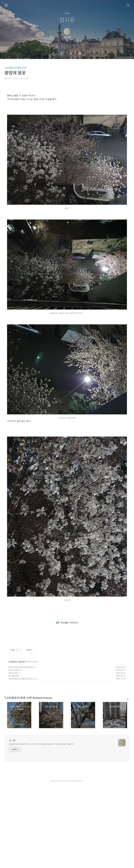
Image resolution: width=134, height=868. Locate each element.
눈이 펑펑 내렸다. (14, 760)
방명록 (62, 54)
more (127, 783)
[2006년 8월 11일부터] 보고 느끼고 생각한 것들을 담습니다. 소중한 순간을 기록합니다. (42, 828)
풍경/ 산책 (22, 746)
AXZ (66, 865)
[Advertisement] (67, 113)
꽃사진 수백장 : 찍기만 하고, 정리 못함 (21, 751)
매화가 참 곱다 (13, 757)
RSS (71, 54)
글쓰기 (54, 54)
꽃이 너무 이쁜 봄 (14, 754)
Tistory (81, 865)
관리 (80, 54)
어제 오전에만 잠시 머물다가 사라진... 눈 (22, 762)
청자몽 (67, 20)
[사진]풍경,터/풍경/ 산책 (15, 68)
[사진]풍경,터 (13, 746)
